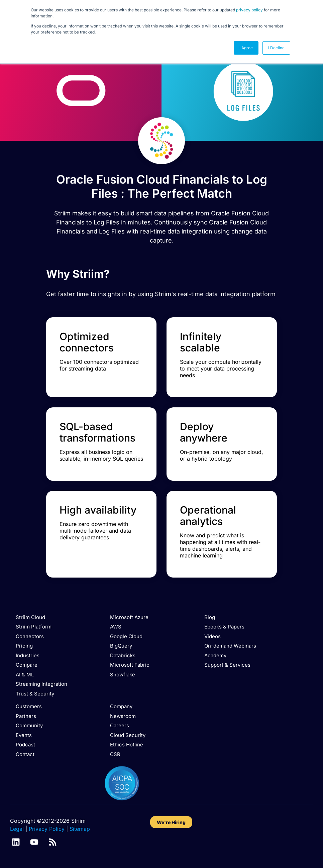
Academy (215, 655)
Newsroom (123, 716)
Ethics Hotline (127, 745)
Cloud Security (128, 735)
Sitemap (80, 829)
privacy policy (249, 10)
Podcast (25, 745)
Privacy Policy (47, 829)
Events (24, 735)
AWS (116, 627)
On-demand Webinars (230, 646)
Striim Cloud (30, 617)
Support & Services (227, 665)
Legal (17, 829)
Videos (212, 636)
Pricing (24, 646)
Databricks (123, 655)
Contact (25, 754)
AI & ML (25, 675)
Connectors (30, 636)
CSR (115, 754)
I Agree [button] (246, 48)
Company (121, 706)
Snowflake (123, 675)
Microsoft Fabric (130, 665)
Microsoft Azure (129, 617)
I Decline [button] (276, 48)
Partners (26, 716)
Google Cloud (126, 636)
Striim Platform (34, 627)
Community (29, 725)
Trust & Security (35, 694)
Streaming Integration (41, 684)
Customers (29, 706)
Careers (120, 725)
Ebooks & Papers (224, 627)
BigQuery (121, 646)
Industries (28, 655)
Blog (210, 617)
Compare (27, 665)
